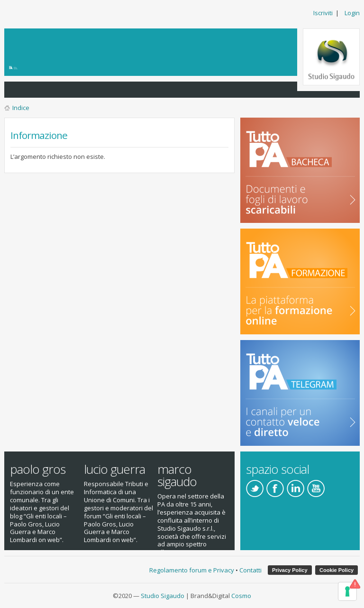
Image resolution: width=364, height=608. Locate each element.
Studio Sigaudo (163, 596)
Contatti (250, 570)
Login (352, 13)
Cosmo (241, 596)
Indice (21, 108)
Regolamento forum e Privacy (192, 570)
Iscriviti (323, 13)
